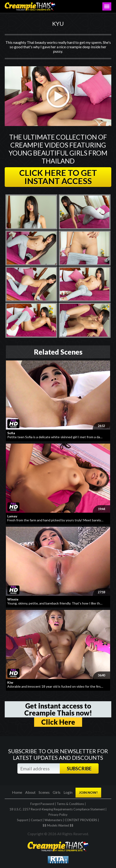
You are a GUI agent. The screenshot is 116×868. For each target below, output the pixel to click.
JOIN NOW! (88, 792)
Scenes (44, 792)
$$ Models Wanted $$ (58, 825)
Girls (57, 792)
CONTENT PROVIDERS (81, 820)
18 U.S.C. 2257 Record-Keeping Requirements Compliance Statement (57, 809)
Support (23, 820)
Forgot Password (42, 804)
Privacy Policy (58, 815)
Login (68, 792)
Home (17, 792)
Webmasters (53, 820)
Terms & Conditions (70, 804)
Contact (36, 820)
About (30, 792)
